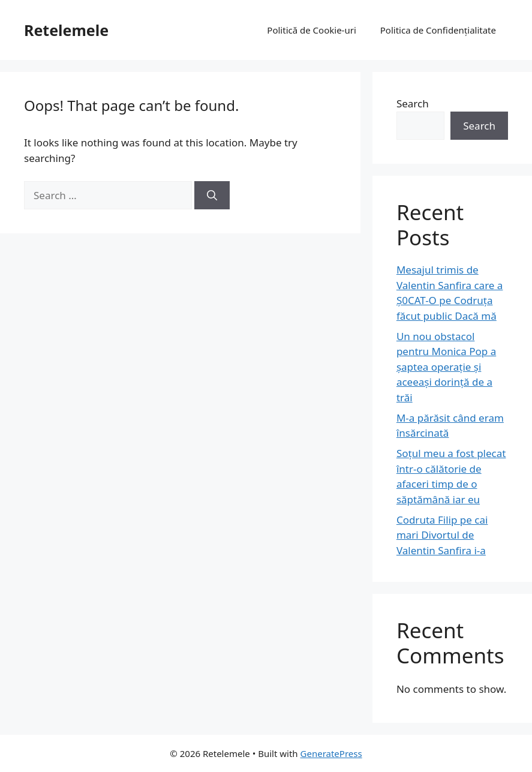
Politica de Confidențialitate (438, 30)
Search (413, 103)
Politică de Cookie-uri (311, 30)
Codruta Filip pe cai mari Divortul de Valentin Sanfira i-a (442, 535)
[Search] (212, 196)
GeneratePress (331, 753)
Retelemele (66, 30)
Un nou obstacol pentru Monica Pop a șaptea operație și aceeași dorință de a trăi (446, 367)
